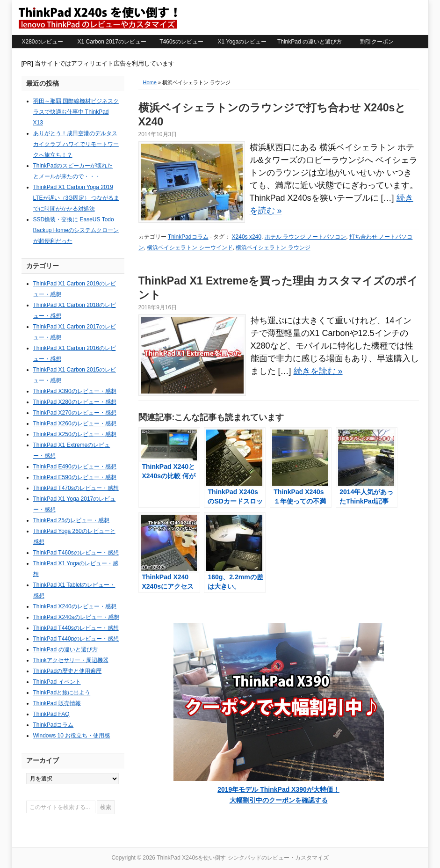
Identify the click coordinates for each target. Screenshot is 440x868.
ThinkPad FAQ (51, 714)
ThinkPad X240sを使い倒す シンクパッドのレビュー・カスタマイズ (97, 17)
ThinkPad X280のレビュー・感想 (75, 402)
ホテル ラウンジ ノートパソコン (306, 237)
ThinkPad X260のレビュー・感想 (75, 423)
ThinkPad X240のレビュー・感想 (75, 606)
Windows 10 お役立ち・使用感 (72, 736)
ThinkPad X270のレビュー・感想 (75, 413)
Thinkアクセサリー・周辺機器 (71, 660)
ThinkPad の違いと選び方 (310, 42)
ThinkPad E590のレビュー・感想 (75, 477)
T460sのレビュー (181, 42)
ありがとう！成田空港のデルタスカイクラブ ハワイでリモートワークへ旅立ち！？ (76, 144)
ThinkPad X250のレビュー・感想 (75, 434)
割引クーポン (377, 42)
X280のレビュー (42, 42)
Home (150, 82)
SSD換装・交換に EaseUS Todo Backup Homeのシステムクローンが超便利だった (76, 230)
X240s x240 (247, 237)
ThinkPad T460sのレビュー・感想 (76, 553)
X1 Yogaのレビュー (242, 42)
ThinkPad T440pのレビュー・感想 (76, 639)
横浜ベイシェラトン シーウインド (190, 248)
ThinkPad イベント (57, 682)
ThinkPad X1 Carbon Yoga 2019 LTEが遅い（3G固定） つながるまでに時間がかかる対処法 (76, 198)
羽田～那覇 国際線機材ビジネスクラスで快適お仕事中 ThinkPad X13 (76, 112)
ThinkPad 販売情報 (57, 703)
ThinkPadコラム (188, 237)
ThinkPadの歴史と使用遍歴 (68, 671)
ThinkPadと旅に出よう (62, 693)
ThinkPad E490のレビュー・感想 (75, 467)
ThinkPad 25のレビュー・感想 (71, 520)
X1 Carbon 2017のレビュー (112, 42)
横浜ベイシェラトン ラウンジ (273, 248)
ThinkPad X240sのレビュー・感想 (76, 617)
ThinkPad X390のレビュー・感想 (75, 391)
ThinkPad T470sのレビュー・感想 (76, 488)
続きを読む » (318, 371)
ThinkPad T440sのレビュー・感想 (76, 628)
